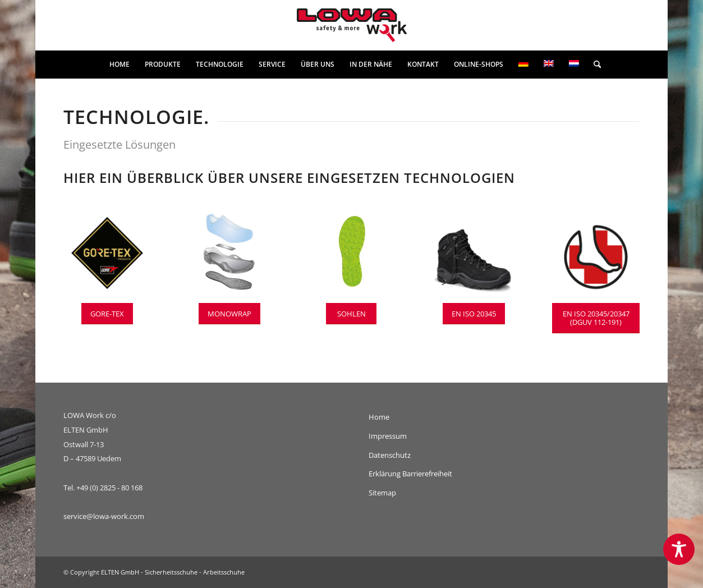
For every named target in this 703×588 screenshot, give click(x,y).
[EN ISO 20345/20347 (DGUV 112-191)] (596, 318)
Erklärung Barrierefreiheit (410, 474)
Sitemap (382, 493)
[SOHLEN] (351, 314)
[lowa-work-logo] (352, 25)
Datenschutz (390, 455)
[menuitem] (120, 65)
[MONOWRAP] (229, 314)
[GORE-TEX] (107, 314)
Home (379, 417)
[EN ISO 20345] (474, 314)
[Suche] (594, 65)
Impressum (388, 436)
